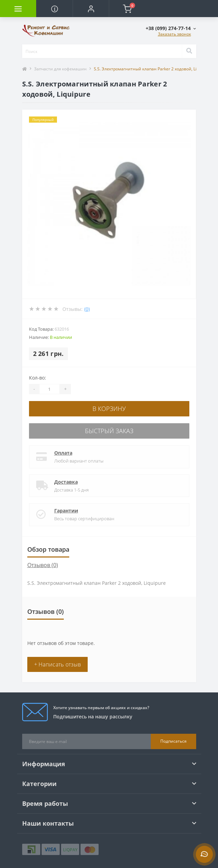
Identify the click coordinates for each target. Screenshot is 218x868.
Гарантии (66, 511)
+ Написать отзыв (58, 664)
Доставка (66, 482)
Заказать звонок (175, 34)
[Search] (189, 51)
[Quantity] (49, 389)
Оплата (63, 453)
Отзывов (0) (43, 565)
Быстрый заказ (109, 431)
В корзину (109, 409)
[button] (91, 9)
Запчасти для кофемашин (60, 69)
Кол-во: (38, 378)
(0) (87, 309)
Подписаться (173, 741)
